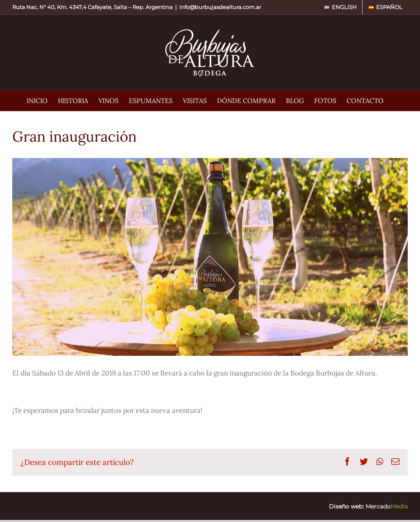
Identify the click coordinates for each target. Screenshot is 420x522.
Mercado (387, 506)
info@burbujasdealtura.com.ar (220, 7)
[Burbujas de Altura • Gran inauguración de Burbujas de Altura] (210, 257)
